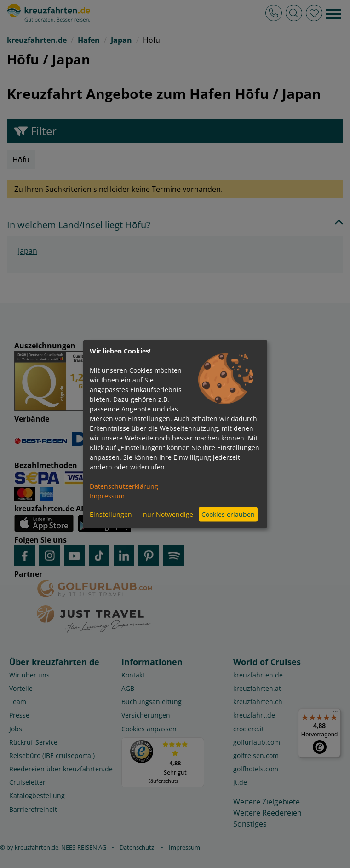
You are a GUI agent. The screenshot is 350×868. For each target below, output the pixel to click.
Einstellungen (111, 514)
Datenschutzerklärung (124, 486)
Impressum (107, 495)
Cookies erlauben (228, 514)
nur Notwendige (168, 514)
